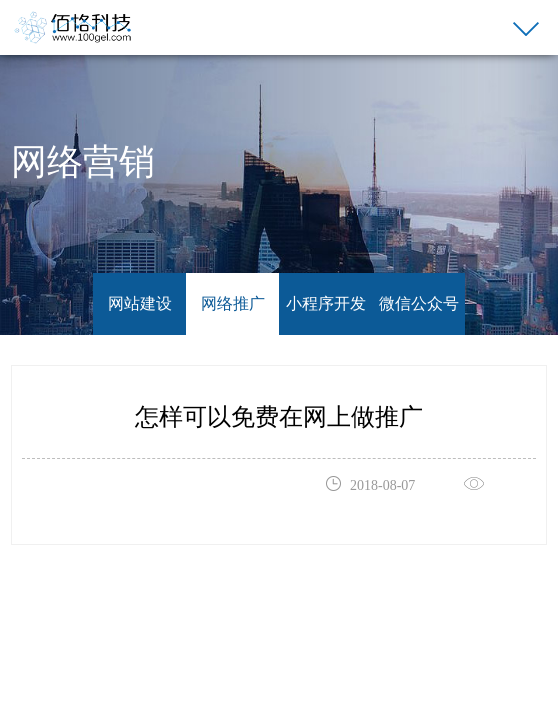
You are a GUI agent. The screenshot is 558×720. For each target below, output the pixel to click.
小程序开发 (326, 303)
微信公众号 (419, 303)
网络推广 (233, 303)
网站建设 (140, 303)
